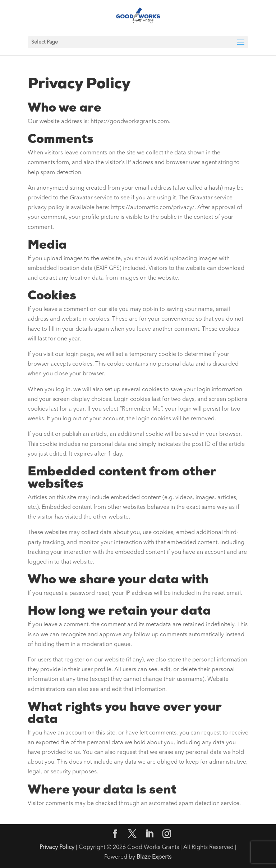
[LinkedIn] (149, 835)
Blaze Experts (154, 857)
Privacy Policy (57, 847)
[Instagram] (167, 835)
